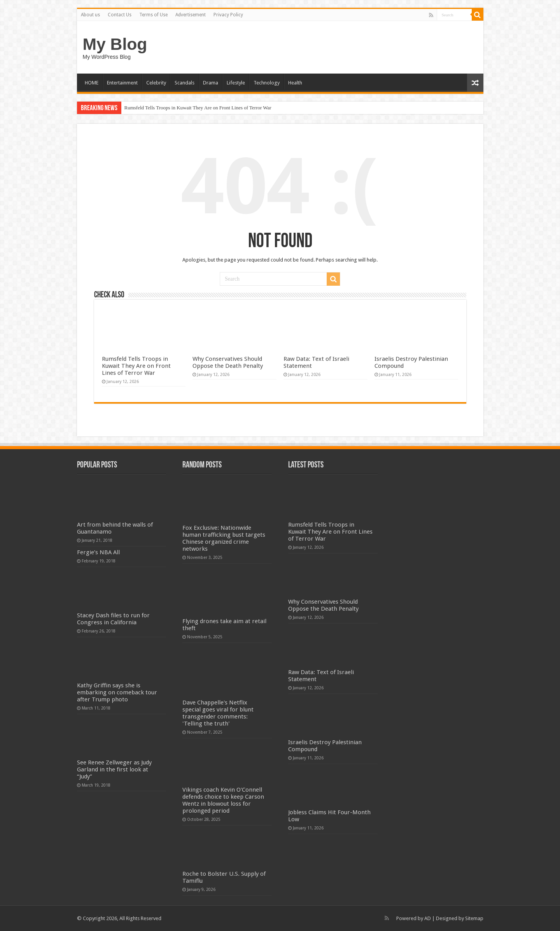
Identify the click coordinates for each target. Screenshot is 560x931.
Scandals (185, 83)
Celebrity (156, 83)
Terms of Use (153, 15)
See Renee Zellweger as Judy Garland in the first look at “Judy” (114, 769)
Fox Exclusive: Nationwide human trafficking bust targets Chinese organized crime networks (224, 538)
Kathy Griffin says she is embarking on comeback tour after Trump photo (117, 692)
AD (428, 918)
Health (295, 83)
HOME (92, 83)
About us (90, 15)
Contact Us (120, 15)
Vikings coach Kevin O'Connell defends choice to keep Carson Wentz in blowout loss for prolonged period (223, 800)
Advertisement (191, 15)
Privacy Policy (228, 15)
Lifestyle (236, 83)
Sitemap (474, 918)
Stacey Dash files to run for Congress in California (113, 619)
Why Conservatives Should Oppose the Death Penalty (228, 362)
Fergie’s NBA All (98, 552)
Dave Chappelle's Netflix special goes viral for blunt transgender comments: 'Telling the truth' (218, 713)
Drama (211, 83)
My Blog (115, 44)
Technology (267, 83)
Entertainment (122, 83)
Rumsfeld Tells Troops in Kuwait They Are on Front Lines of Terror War (198, 108)
